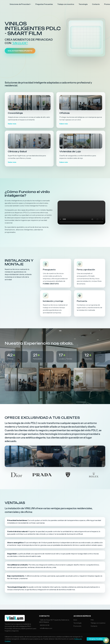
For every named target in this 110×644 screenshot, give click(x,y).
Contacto (96, 4)
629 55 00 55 (45, 625)
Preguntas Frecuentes (44, 4)
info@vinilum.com (46, 628)
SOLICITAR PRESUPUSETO (20, 51)
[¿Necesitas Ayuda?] (106, 640)
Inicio (75, 620)
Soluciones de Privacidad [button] (20, 4)
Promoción (77, 626)
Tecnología (83, 4)
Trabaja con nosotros (66, 4)
